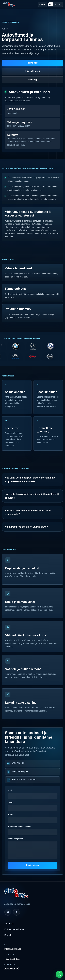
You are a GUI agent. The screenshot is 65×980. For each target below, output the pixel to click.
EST (51, 4)
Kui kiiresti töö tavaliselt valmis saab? (26, 527)
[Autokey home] (9, 4)
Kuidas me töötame (14, 929)
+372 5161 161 (19, 763)
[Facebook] (16, 912)
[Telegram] (8, 912)
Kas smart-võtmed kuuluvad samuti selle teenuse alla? (28, 512)
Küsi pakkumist (32, 71)
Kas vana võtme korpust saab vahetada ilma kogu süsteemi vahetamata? (30, 480)
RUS (60, 4)
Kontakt (8, 935)
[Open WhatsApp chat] (59, 974)
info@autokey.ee (20, 771)
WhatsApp (32, 80)
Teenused (9, 924)
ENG (56, 4)
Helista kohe (32, 63)
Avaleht (42, 4)
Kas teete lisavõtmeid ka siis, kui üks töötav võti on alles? (32, 496)
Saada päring (32, 865)
